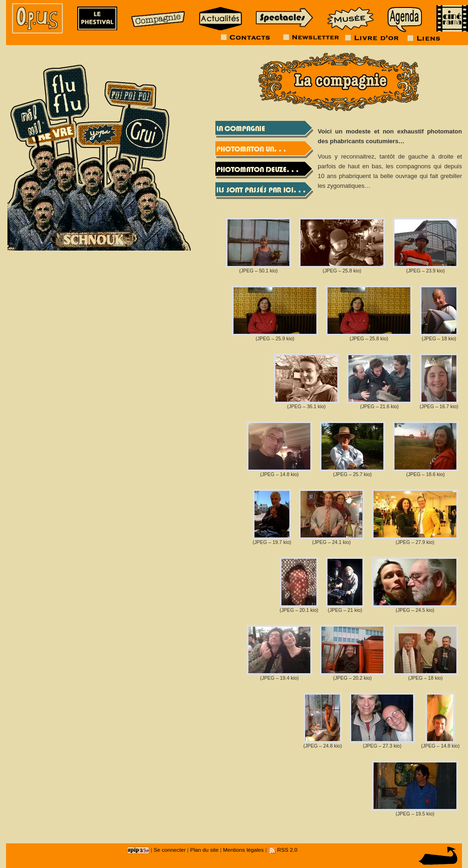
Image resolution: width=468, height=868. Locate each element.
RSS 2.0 (283, 850)
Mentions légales (243, 850)
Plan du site (204, 850)
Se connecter (170, 850)
